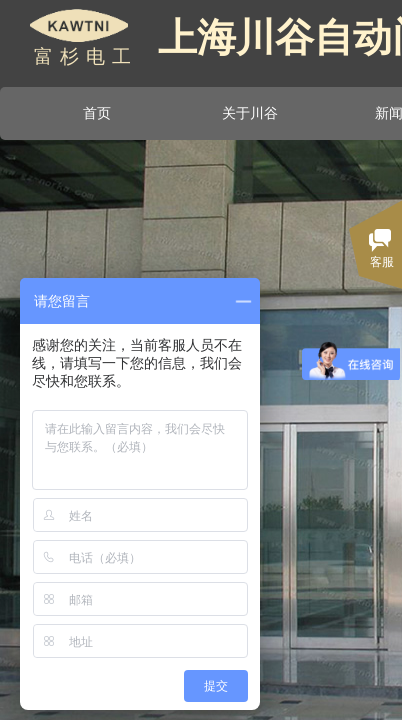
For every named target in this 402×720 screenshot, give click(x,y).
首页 (97, 113)
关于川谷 (250, 113)
